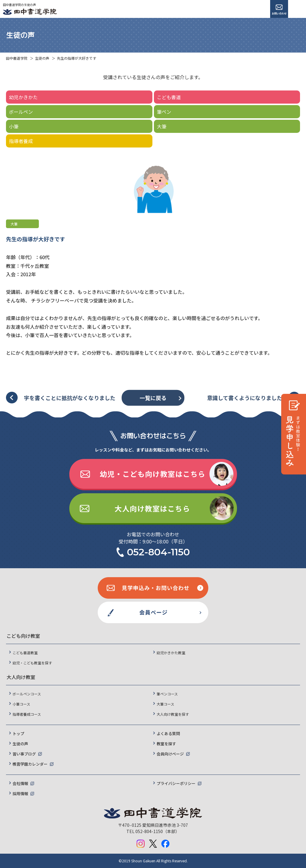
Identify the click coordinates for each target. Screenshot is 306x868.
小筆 (14, 126)
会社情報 (20, 783)
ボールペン (21, 112)
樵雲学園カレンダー (30, 764)
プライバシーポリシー (176, 783)
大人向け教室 (21, 677)
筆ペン (164, 112)
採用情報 (20, 794)
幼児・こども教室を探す (32, 663)
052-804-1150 (158, 552)
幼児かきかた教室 (171, 653)
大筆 (162, 126)
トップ (18, 733)
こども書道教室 (25, 653)
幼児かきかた (23, 97)
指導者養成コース (27, 714)
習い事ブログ (24, 754)
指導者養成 (21, 141)
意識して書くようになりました (245, 398)
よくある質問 (168, 733)
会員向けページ (170, 754)
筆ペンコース (167, 694)
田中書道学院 (17, 58)
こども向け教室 (23, 636)
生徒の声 (42, 58)
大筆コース (165, 704)
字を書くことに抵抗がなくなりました (70, 398)
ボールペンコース (27, 694)
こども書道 (169, 97)
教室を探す (166, 744)
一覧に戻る (153, 398)
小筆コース (21, 704)
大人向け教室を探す (173, 714)
